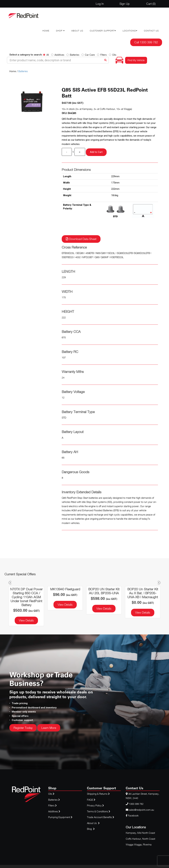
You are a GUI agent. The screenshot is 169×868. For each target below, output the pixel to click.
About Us (77, 31)
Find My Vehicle (136, 60)
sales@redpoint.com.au (141, 810)
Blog (90, 829)
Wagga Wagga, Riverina (139, 844)
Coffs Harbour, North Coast (140, 839)
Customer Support (102, 31)
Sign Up (125, 4)
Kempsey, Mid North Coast (140, 833)
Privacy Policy (95, 805)
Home (46, 31)
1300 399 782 (136, 804)
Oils (113, 55)
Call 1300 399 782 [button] (146, 42)
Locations (129, 31)
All (46, 55)
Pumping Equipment (59, 817)
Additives (58, 55)
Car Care (88, 55)
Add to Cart (96, 152)
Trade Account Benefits (99, 817)
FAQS (91, 800)
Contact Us (151, 31)
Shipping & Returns (98, 794)
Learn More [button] (49, 728)
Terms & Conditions (99, 811)
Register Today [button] (23, 728)
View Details (26, 620)
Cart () (151, 4)
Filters (102, 55)
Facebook (132, 815)
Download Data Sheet (81, 239)
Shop (60, 31)
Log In (100, 4)
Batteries (73, 55)
